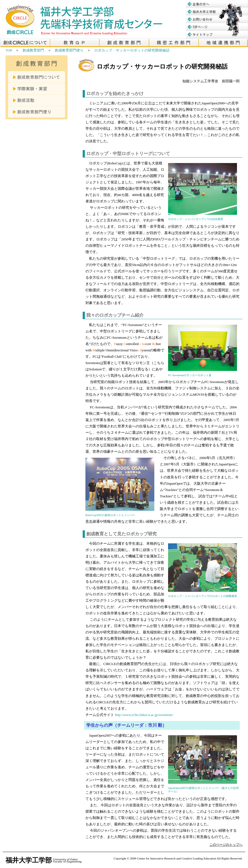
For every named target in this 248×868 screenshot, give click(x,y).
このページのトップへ (226, 845)
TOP (9, 50)
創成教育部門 (33, 50)
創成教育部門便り (69, 50)
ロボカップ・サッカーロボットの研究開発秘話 (132, 50)
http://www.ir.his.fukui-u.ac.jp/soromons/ (144, 715)
